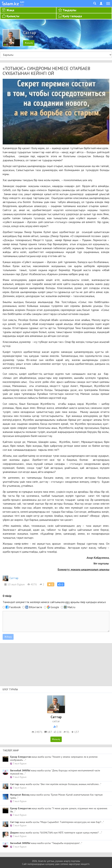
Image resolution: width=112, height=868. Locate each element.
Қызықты (13, 16)
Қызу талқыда (72, 16)
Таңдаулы (69, 10)
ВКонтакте (36, 607)
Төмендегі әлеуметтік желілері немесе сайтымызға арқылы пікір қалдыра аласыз (54, 602)
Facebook (15, 607)
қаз (22, 2)
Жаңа (10, 10)
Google (55, 607)
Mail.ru (71, 607)
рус (22, 5)
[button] (61, 584)
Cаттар (10, 578)
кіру (67, 602)
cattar (56, 721)
